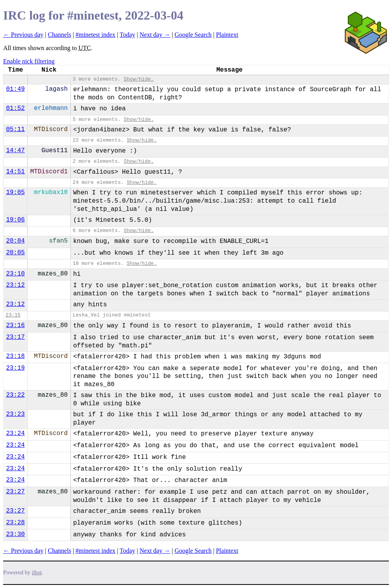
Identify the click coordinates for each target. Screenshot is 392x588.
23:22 (15, 395)
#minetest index (95, 35)
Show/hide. (139, 79)
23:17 (15, 337)
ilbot (37, 573)
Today (128, 35)
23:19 (15, 368)
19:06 (15, 220)
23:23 (15, 414)
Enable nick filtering (29, 61)
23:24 (15, 433)
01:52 (15, 108)
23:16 (15, 325)
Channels (59, 35)
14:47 (15, 151)
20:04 (15, 241)
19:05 (15, 192)
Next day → (155, 35)
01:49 (15, 89)
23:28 (15, 523)
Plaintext (227, 35)
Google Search (193, 35)
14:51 (15, 172)
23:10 (15, 274)
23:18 (15, 356)
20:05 (15, 253)
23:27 (15, 492)
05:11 (15, 129)
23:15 (13, 315)
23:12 (15, 285)
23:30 (15, 534)
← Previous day (23, 35)
